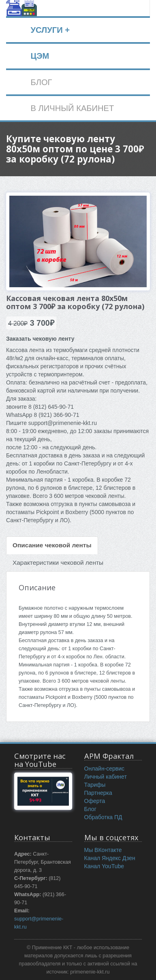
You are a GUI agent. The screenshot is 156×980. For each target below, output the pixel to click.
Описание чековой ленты (52, 545)
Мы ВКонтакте (103, 850)
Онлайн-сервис (105, 769)
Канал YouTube (104, 866)
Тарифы (95, 785)
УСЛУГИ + (50, 30)
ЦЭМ (40, 56)
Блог (90, 809)
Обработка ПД (103, 817)
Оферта (95, 801)
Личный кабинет (106, 777)
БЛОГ (41, 82)
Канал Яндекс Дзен (110, 858)
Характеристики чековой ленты (58, 563)
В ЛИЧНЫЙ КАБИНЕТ (72, 108)
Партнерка (98, 793)
